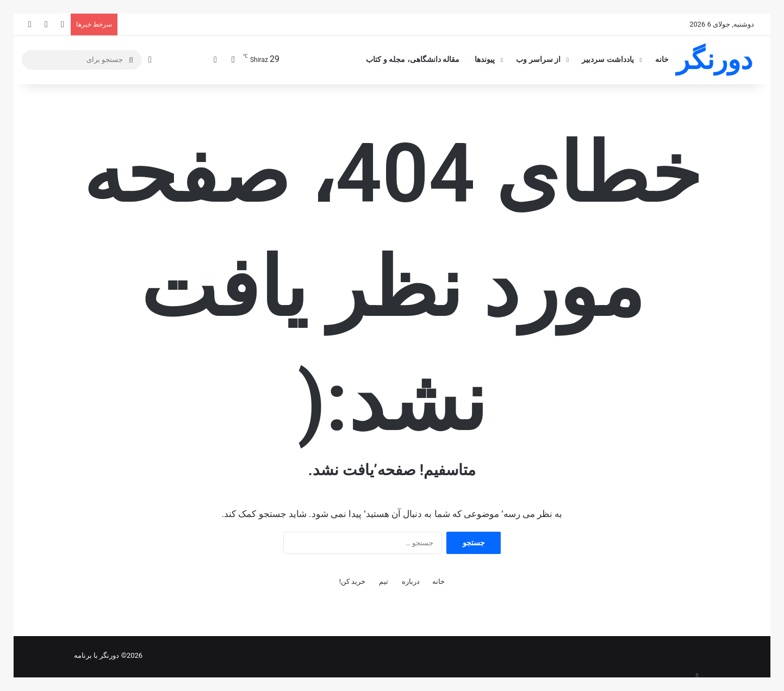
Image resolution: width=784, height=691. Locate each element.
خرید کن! (353, 581)
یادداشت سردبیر (608, 60)
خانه (662, 60)
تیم (384, 581)
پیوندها (485, 60)
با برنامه (86, 655)
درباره (411, 581)
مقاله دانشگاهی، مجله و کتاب (413, 60)
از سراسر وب (538, 60)
